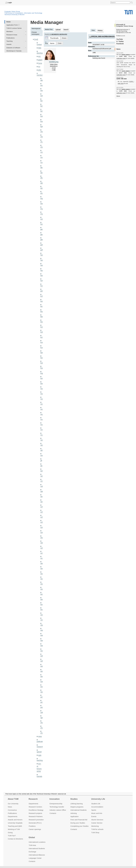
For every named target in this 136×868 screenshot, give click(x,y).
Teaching (9, 41)
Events (94, 816)
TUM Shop (95, 832)
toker (42, 589)
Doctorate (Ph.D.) (35, 823)
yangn (42, 685)
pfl (41, 452)
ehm (42, 190)
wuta (42, 669)
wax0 (42, 639)
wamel (43, 624)
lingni (42, 367)
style (40, 742)
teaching (40, 747)
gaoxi (42, 231)
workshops (40, 776)
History (100, 30)
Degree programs (77, 807)
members (40, 74)
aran (42, 89)
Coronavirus (12, 810)
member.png (54, 62)
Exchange (32, 852)
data (40, 48)
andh (42, 84)
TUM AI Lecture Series (14, 28)
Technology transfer (57, 807)
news (40, 723)
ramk (42, 468)
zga (42, 705)
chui (42, 140)
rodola (42, 478)
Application (75, 816)
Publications (10, 38)
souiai (42, 548)
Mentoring (95, 826)
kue (42, 336)
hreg (42, 281)
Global (32, 837)
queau (42, 463)
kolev (42, 326)
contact (39, 44)
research (40, 733)
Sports (94, 810)
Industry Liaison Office (58, 810)
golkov (43, 246)
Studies (74, 799)
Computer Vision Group (12, 11)
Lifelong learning (77, 804)
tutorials (39, 762)
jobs (40, 69)
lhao (42, 362)
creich (42, 150)
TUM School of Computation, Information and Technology (23, 13)
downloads (40, 53)
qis (41, 457)
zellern (43, 700)
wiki (39, 770)
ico (39, 66)
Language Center (35, 858)
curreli (42, 160)
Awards (9, 44)
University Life (98, 799)
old (41, 442)
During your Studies (78, 823)
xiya (42, 679)
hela (42, 271)
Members (10, 31)
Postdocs (32, 826)
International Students (79, 810)
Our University (13, 804)
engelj (42, 210)
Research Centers (35, 807)
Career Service (97, 823)
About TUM (13, 799)
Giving (10, 832)
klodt (42, 316)
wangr (42, 634)
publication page (121, 58)
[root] (36, 39)
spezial (39, 738)
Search (66, 29)
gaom (42, 225)
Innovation (54, 799)
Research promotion (36, 820)
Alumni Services (97, 820)
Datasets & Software (13, 48)
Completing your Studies (80, 826)
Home (9, 22)
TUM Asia (32, 845)
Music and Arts (97, 813)
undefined (40, 767)
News (10, 807)
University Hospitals (15, 823)
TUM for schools (97, 829)
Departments (13, 816)
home (40, 63)
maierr (43, 382)
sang (42, 488)
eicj (39, 56)
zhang (42, 710)
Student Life (96, 804)
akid (42, 79)
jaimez (43, 286)
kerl (42, 301)
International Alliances (37, 855)
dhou (42, 175)
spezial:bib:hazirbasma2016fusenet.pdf (108, 36)
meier (42, 397)
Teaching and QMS (15, 826)
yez (42, 695)
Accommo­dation (97, 807)
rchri (42, 473)
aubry (42, 94)
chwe (42, 145)
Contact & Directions (15, 839)
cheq (42, 130)
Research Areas (12, 35)
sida (42, 533)
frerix (42, 220)
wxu (42, 674)
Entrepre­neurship (56, 804)
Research (33, 799)
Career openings (35, 829)
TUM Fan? (12, 836)
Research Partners (36, 816)
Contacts (53, 813)
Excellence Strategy (36, 810)
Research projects (35, 813)
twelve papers (126, 54)
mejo (42, 407)
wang (42, 629)
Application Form (12, 25)
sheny (42, 528)
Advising (74, 813)
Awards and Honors (15, 820)
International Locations (37, 842)
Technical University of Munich (14, 14)
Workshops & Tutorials (14, 51)
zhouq (42, 720)
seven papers (126, 71)
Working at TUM (14, 829)
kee (42, 296)
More (118, 96)
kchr (42, 291)
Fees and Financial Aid (79, 820)
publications (41, 728)
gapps (40, 59)
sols (42, 538)
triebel (42, 599)
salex (42, 483)
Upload (58, 29)
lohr (42, 377)
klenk (42, 311)
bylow (42, 125)
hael (42, 256)
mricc (42, 422)
